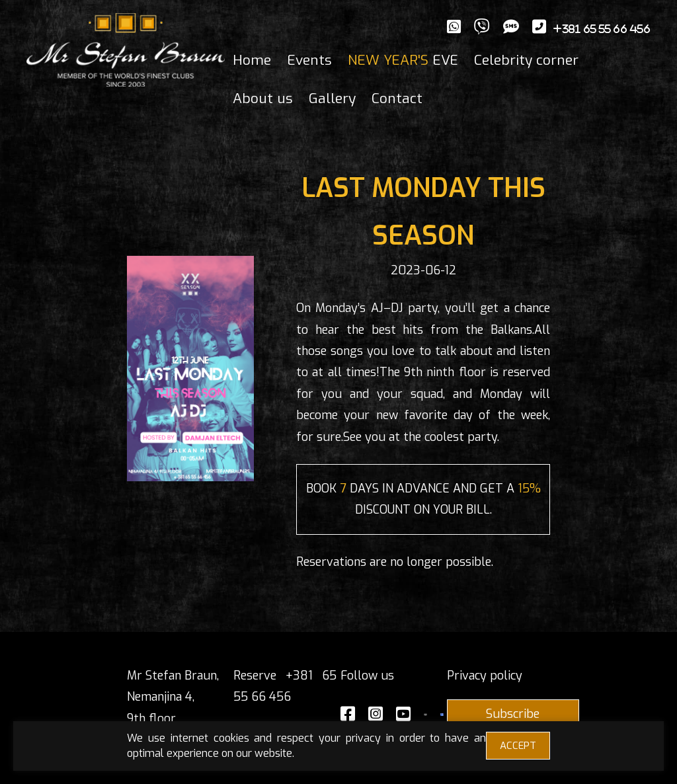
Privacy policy (485, 676)
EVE (403, 60)
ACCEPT (518, 746)
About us (263, 98)
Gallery (332, 98)
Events (309, 60)
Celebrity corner (526, 60)
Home (252, 60)
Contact (397, 98)
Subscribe (513, 714)
